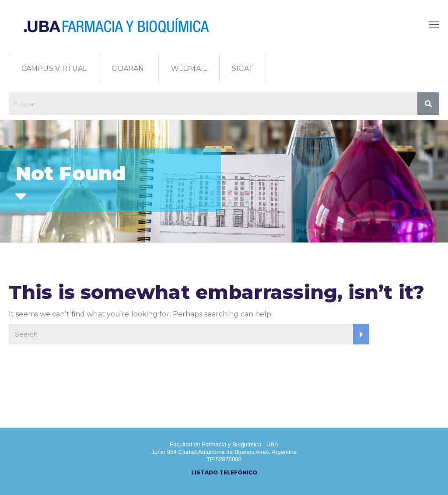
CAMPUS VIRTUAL (54, 68)
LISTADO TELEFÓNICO (224, 472)
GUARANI (129, 68)
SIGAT (243, 68)
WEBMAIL (189, 68)
